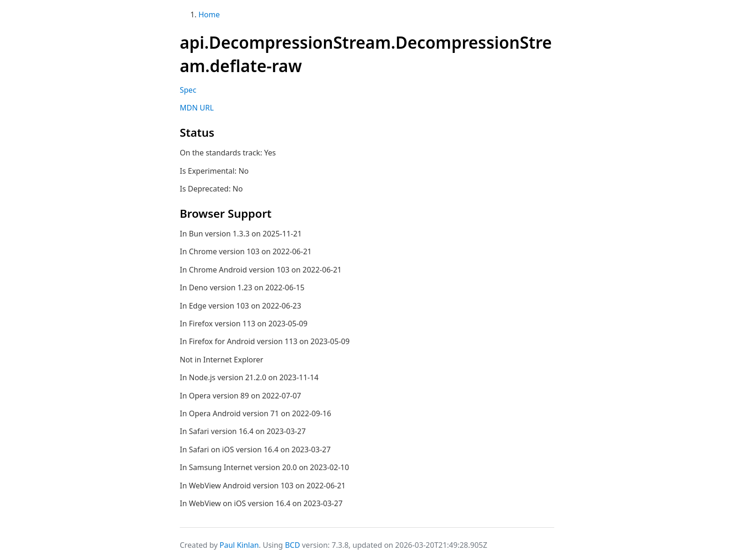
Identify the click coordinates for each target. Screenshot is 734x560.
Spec (188, 90)
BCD (293, 545)
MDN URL (197, 108)
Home (209, 15)
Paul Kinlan (239, 545)
